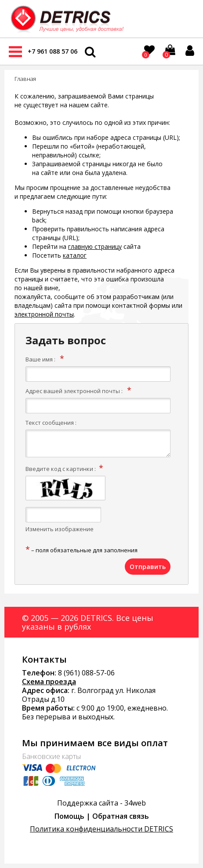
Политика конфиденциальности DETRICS (101, 829)
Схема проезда (49, 682)
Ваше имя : (40, 359)
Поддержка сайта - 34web (101, 803)
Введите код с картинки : (61, 469)
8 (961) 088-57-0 (84, 673)
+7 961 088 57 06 (53, 51)
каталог (75, 255)
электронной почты (44, 314)
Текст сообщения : (51, 423)
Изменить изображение (60, 529)
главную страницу (95, 246)
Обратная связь (121, 816)
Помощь (69, 816)
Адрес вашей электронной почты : (74, 391)
